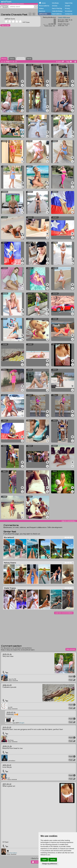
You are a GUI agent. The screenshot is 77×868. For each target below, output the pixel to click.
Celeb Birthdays (57, 11)
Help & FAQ (69, 3)
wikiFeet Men (43, 14)
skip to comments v (69, 521)
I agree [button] (44, 860)
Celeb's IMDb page (64, 17)
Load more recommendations (64, 613)
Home (44, 3)
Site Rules (55, 3)
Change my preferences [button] (50, 864)
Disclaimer (69, 11)
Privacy (68, 8)
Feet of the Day (57, 8)
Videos (41, 8)
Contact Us (69, 14)
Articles (55, 6)
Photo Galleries (44, 6)
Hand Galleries (57, 14)
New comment (71, 649)
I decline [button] (53, 860)
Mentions (42, 11)
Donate (67, 6)
